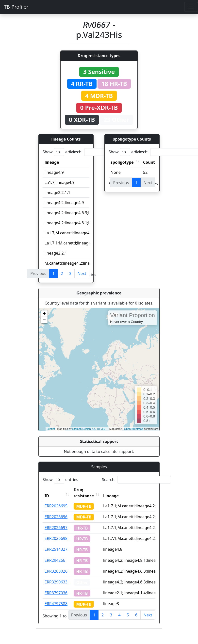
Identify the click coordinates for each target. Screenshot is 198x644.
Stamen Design (81, 429)
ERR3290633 (56, 582)
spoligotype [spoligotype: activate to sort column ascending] (122, 162)
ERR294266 (55, 560)
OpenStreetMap (134, 429)
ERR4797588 (56, 604)
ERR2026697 (56, 528)
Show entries (60, 152)
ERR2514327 (56, 549)
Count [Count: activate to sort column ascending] (149, 162)
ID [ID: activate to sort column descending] (47, 496)
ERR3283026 (56, 571)
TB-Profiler (16, 7)
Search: (103, 152)
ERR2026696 (56, 517)
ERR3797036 (56, 593)
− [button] (44, 320)
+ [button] (44, 314)
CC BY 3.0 (99, 429)
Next (82, 274)
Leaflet (51, 429)
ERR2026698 (56, 538)
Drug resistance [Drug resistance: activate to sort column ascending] (84, 493)
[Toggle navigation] (191, 7)
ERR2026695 (56, 506)
